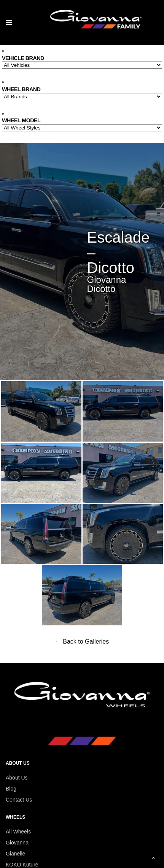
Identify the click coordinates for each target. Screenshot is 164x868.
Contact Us (19, 800)
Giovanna (17, 843)
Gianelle (15, 854)
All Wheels (18, 832)
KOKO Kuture (22, 865)
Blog (11, 789)
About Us (17, 778)
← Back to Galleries (82, 642)
